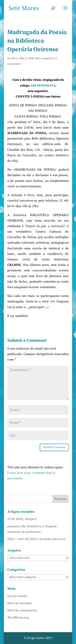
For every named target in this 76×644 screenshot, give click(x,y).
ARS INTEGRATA (43, 85)
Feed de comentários (22, 610)
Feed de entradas (19, 603)
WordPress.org (18, 617)
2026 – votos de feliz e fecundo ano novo (36, 539)
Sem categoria (44, 58)
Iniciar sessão (17, 596)
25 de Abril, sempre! (22, 519)
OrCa (14, 58)
